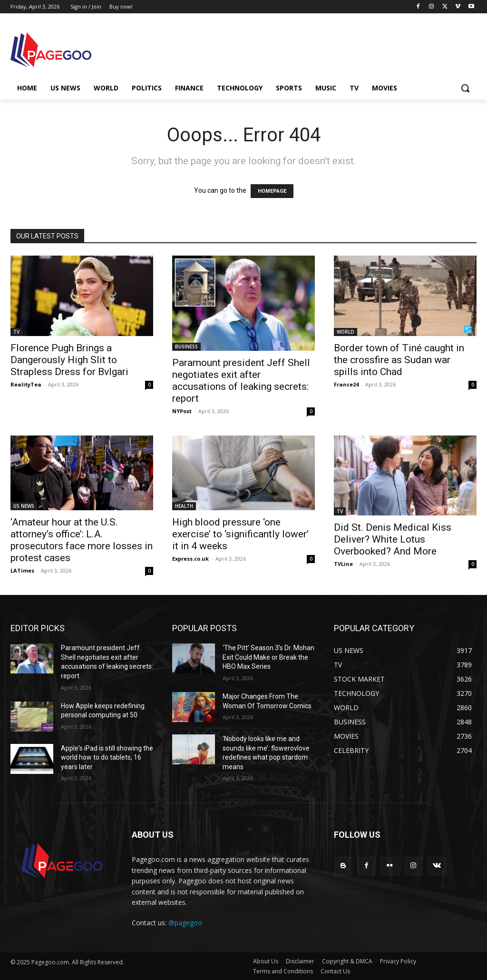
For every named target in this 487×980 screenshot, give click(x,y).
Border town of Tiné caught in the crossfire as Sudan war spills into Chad (399, 360)
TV (16, 332)
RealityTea (26, 384)
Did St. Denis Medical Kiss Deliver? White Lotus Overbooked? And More (393, 539)
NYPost (182, 411)
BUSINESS (186, 346)
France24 (346, 384)
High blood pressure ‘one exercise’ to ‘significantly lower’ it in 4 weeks (240, 534)
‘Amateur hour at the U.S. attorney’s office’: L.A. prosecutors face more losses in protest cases (82, 540)
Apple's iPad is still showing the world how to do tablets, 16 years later (107, 757)
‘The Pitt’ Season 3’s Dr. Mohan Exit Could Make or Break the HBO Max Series (268, 657)
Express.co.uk (190, 559)
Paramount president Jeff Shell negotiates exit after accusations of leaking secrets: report (241, 381)
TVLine (343, 564)
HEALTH (184, 506)
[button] (465, 88)
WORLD (346, 332)
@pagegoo (185, 923)
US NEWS (24, 506)
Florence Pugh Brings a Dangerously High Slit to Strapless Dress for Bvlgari (69, 360)
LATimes (22, 570)
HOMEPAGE (272, 191)
